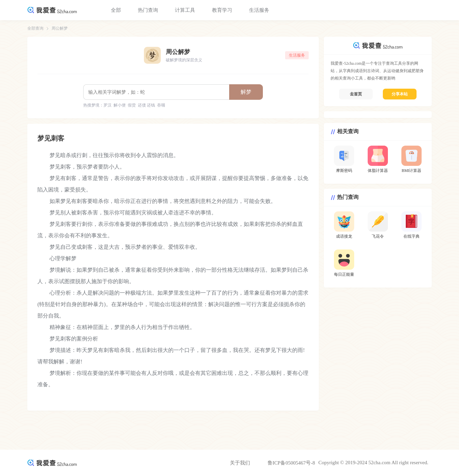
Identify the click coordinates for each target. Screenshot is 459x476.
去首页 (356, 94)
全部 (116, 10)
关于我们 (240, 463)
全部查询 (35, 28)
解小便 (120, 105)
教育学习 (222, 10)
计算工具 (185, 10)
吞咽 (161, 105)
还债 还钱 (146, 105)
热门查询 (148, 10)
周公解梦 (60, 28)
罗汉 (108, 105)
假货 (132, 105)
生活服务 (259, 10)
